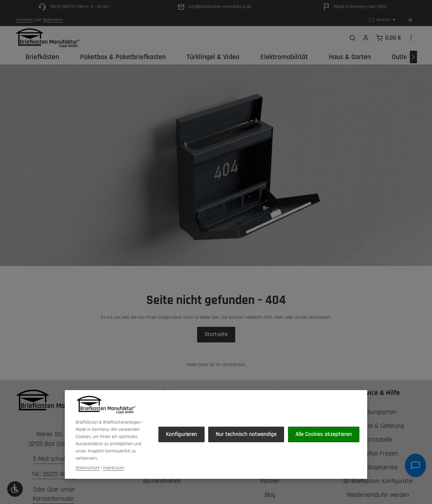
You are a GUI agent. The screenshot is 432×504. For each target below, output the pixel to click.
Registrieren (53, 20)
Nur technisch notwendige (178, 466)
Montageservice (378, 476)
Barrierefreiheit (162, 490)
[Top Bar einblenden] (411, 41)
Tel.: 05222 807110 (54, 483)
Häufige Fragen (378, 462)
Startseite (216, 342)
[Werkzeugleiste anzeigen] (15, 489)
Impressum (114, 451)
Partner (270, 490)
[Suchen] (352, 41)
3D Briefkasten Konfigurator (378, 490)
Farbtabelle (378, 449)
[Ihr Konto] (366, 41)
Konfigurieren (103, 466)
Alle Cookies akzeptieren (270, 466)
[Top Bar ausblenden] (410, 20)
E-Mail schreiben (54, 468)
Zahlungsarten (378, 421)
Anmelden (25, 20)
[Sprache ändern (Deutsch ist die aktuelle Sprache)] (382, 20)
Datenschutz (88, 451)
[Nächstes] (413, 64)
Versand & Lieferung (378, 435)
